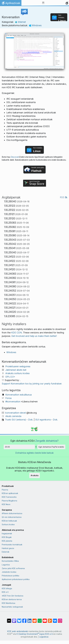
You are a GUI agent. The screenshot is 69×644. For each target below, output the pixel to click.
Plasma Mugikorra (9, 501)
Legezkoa (44, 637)
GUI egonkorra (43, 420)
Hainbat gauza (8, 548)
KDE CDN (17, 333)
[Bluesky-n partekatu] (19, 619)
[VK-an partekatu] (55, 619)
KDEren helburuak (9, 521)
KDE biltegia (7, 588)
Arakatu (35, 475)
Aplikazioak (11, 4)
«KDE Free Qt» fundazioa (12, 596)
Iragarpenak (7, 533)
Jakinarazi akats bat (16, 370)
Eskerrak (6, 552)
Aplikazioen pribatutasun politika (16, 579)
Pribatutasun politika (10, 576)
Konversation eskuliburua (18, 395)
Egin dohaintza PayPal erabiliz (51, 447)
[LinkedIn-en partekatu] (29, 619)
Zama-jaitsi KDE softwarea (13, 568)
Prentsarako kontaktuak (12, 545)
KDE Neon (6, 504)
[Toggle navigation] (43, 3)
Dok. (31, 420)
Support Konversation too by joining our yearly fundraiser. (32, 384)
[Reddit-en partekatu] (35, 619)
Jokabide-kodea (9, 572)
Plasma (5, 490)
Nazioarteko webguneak (12, 607)
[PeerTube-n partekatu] (50, 619)
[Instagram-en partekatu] (60, 619)
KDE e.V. (5, 592)
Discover (15, 157)
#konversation (13, 402)
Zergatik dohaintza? (47, 441)
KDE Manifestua (8, 603)
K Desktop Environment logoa (30, 634)
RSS (64, 197)
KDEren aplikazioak (10, 493)
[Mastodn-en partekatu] (14, 619)
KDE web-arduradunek (18, 631)
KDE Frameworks (9, 497)
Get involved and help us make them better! (34, 336)
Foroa (8, 398)
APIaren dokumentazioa (12, 513)
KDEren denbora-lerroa (12, 599)
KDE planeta (7, 541)
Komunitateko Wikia (10, 561)
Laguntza (6, 565)
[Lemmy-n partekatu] (40, 619)
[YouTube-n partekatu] (45, 619)
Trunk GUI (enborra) (15, 420)
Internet (20, 22)
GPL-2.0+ (10, 377)
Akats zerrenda (13, 416)
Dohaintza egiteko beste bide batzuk (34, 453)
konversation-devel (16, 413)
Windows (35, 25)
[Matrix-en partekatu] (9, 619)
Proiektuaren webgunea (18, 366)
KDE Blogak (7, 537)
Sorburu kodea (8, 524)
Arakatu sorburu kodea (17, 373)
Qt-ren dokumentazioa (12, 517)
